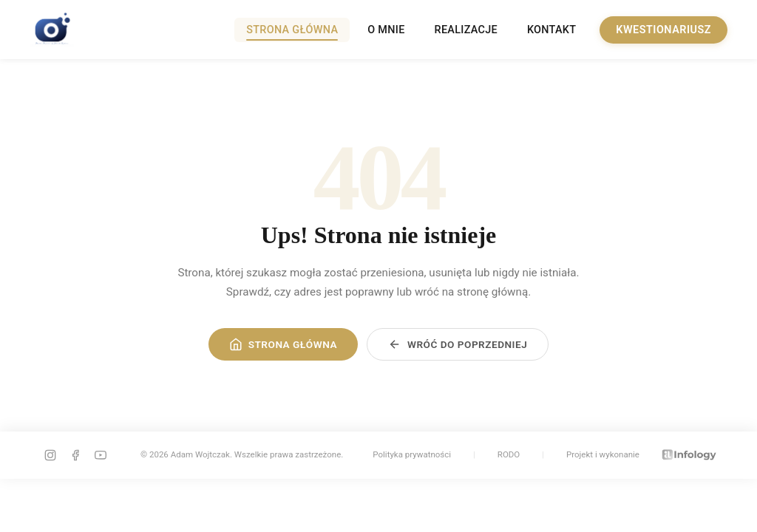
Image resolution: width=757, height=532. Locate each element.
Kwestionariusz (663, 30)
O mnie (386, 30)
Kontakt (551, 30)
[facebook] (75, 455)
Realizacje (466, 30)
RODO (509, 454)
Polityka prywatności (412, 454)
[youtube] (101, 455)
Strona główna (292, 30)
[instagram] (50, 455)
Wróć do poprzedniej (458, 344)
